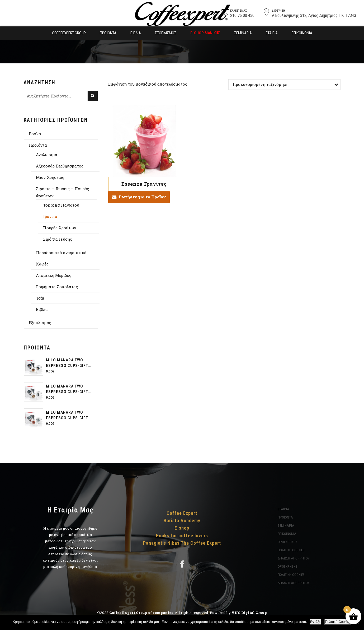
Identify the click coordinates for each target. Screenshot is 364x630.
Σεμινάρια (243, 33)
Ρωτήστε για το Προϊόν (142, 197)
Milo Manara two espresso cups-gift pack (67, 363)
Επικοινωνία (302, 33)
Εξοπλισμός (166, 33)
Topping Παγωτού (61, 205)
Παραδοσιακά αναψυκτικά (61, 253)
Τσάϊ (40, 298)
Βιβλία (136, 33)
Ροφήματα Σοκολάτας (57, 287)
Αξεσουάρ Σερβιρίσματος (60, 166)
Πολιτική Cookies (338, 622)
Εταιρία (272, 33)
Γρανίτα (50, 216)
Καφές (42, 264)
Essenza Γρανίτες (144, 184)
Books (35, 134)
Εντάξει (316, 622)
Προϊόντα (108, 33)
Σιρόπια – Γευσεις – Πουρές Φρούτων (62, 192)
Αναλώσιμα (47, 155)
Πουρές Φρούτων (60, 228)
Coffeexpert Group (69, 33)
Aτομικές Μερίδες (54, 275)
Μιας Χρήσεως (50, 177)
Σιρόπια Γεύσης (58, 239)
